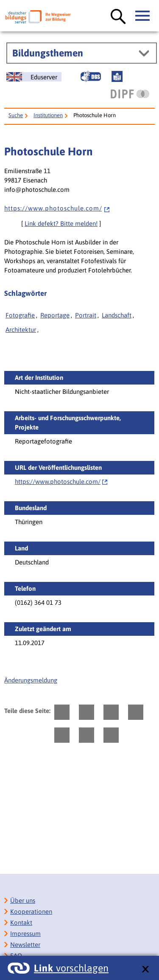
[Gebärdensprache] (91, 76)
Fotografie (20, 315)
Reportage (55, 315)
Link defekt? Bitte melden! (61, 223)
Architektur (21, 330)
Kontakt (21, 922)
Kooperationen (31, 911)
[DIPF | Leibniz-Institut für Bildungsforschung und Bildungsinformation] (130, 94)
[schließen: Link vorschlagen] (145, 970)
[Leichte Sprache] (117, 76)
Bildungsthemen (48, 53)
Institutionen (48, 115)
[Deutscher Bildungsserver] (38, 17)
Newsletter (25, 945)
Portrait (86, 315)
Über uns (23, 900)
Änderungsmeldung (31, 680)
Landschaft (117, 315)
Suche (16, 115)
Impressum (25, 934)
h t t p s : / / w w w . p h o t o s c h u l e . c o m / (57, 208)
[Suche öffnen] (118, 17)
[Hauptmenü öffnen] (143, 16)
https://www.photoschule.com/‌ (58, 482)
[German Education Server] (34, 77)
